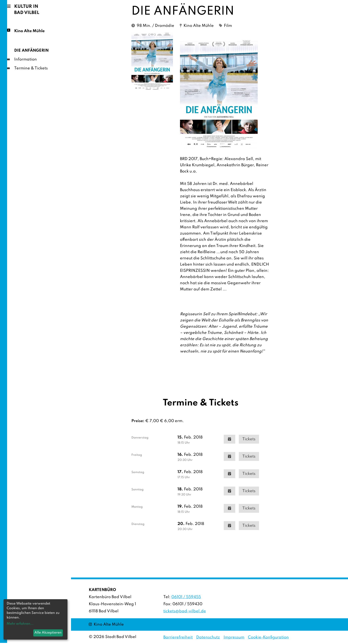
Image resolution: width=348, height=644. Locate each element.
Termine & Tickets (31, 68)
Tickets (249, 439)
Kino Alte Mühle (29, 31)
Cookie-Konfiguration (268, 637)
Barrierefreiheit (178, 637)
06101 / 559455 (186, 597)
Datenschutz (208, 637)
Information (26, 59)
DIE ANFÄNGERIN (31, 51)
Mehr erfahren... (20, 624)
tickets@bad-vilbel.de (185, 611)
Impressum (234, 637)
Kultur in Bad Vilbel (27, 10)
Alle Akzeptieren (48, 633)
